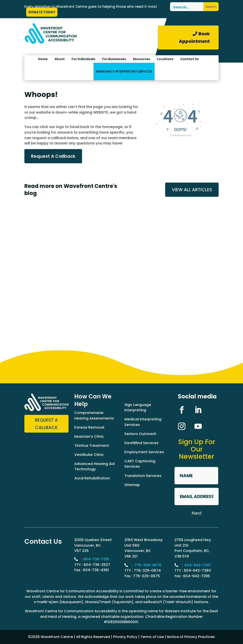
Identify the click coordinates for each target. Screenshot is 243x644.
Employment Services (144, 452)
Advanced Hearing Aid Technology (94, 467)
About (60, 59)
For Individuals (83, 59)
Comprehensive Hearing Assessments (94, 416)
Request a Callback (46, 424)
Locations (165, 59)
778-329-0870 (148, 565)
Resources (142, 59)
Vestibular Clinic (89, 455)
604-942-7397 (198, 565)
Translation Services (143, 476)
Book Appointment (194, 37)
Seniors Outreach (140, 434)
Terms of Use (152, 637)
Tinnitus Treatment (92, 446)
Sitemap (132, 485)
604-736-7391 (96, 559)
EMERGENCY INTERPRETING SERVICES (124, 71)
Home (43, 59)
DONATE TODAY (42, 12)
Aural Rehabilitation (92, 478)
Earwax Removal (89, 427)
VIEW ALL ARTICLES (192, 190)
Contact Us (190, 59)
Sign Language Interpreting (138, 408)
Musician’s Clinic (89, 436)
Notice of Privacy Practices (191, 637)
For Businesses (114, 59)
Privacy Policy (125, 637)
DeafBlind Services (141, 443)
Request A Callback (53, 156)
